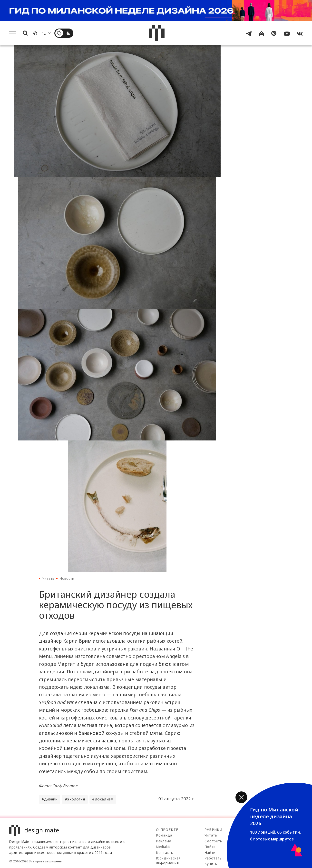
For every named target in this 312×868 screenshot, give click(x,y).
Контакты (165, 853)
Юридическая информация (168, 861)
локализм (104, 799)
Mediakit (163, 847)
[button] (241, 797)
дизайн (51, 799)
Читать (48, 578)
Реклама (164, 841)
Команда (164, 835)
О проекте (167, 830)
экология (76, 799)
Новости (67, 578)
